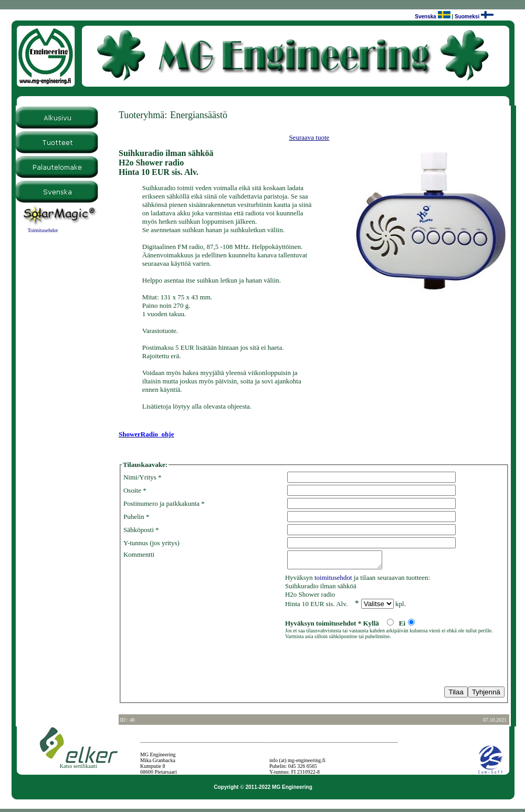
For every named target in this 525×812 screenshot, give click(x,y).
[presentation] (203, 665)
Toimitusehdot (43, 230)
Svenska (426, 17)
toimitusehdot (333, 581)
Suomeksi (467, 17)
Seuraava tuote (309, 137)
